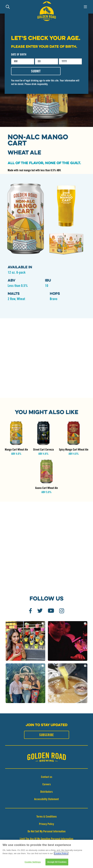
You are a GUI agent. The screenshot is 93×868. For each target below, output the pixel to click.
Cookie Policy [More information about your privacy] (61, 854)
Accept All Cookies (57, 862)
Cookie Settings (33, 862)
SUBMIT (36, 72)
